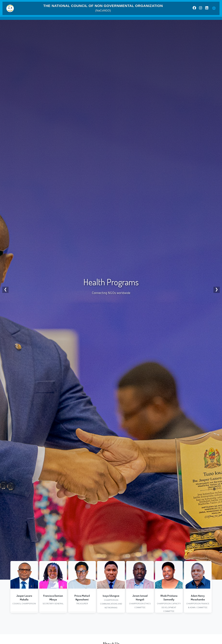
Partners (152, 20)
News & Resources (127, 20)
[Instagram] (201, 8)
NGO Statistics (102, 20)
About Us (66, 20)
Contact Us (168, 20)
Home (51, 20)
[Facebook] (194, 8)
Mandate (83, 20)
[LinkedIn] (207, 8)
